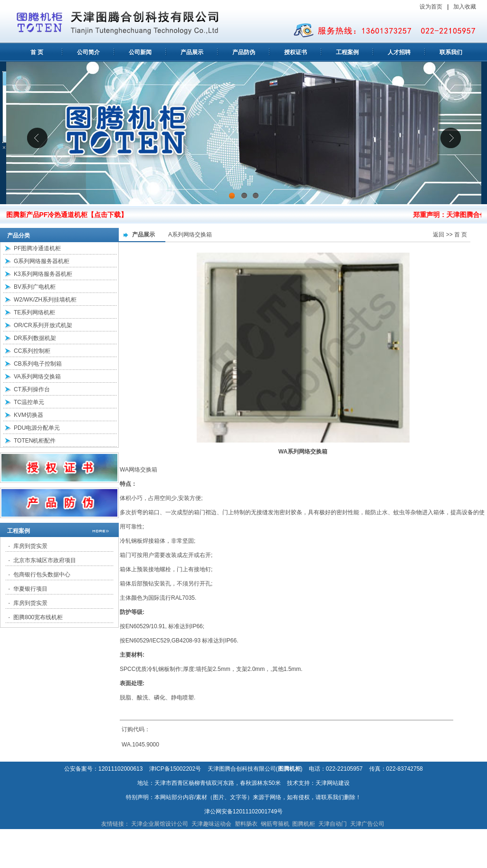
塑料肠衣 (246, 824)
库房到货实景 (30, 546)
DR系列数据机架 (35, 338)
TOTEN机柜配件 (35, 441)
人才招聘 (399, 52)
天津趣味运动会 (211, 824)
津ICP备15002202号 (175, 769)
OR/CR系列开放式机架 (43, 325)
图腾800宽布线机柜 (38, 617)
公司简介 (88, 52)
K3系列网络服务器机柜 (43, 274)
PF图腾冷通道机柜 (37, 248)
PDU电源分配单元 (37, 428)
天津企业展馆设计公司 (160, 824)
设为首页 (431, 7)
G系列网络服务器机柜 (42, 261)
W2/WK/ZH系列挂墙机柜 (45, 300)
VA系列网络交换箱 (37, 377)
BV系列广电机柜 (35, 287)
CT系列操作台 (32, 389)
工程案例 (347, 52)
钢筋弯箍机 (275, 824)
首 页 (37, 52)
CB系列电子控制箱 (38, 364)
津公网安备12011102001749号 (243, 811)
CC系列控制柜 (32, 351)
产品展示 (192, 52)
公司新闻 (140, 52)
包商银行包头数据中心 (42, 575)
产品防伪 (244, 52)
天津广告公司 (367, 824)
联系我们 (451, 52)
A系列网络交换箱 (190, 235)
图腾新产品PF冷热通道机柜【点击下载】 (67, 215)
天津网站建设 (333, 783)
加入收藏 (465, 7)
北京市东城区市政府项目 (45, 560)
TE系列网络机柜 (34, 312)
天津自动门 (333, 824)
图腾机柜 (304, 824)
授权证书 (296, 52)
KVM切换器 (29, 415)
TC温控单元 (29, 402)
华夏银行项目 (30, 589)
